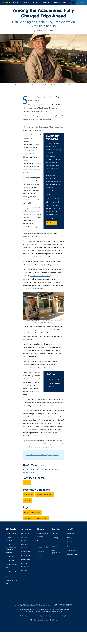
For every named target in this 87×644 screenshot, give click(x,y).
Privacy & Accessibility (43, 609)
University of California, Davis (25, 605)
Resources (55, 533)
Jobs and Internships (25, 565)
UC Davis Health (11, 533)
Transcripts (40, 551)
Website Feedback (73, 554)
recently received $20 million (40, 276)
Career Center (26, 559)
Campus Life (57, 3)
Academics (36, 3)
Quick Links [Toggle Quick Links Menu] (81, 3)
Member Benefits (43, 547)
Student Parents (27, 551)
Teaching (55, 538)
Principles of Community (61, 609)
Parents (24, 570)
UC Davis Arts (10, 560)
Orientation (25, 533)
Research (46, 3)
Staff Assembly (72, 550)
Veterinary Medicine (9, 539)
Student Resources (25, 539)
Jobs (69, 546)
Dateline (27, 482)
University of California (32, 612)
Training (70, 538)
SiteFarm (53, 620)
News (65, 3)
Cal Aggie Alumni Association (42, 535)
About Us (15, 3)
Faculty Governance (56, 551)
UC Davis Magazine (40, 556)
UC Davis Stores (11, 556)
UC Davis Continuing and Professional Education (11, 548)
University (28, 500)
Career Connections (41, 541)
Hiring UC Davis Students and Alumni (11, 574)
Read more (51, 223)
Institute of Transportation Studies (36, 518)
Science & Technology (44, 494)
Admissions (26, 3)
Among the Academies (32, 512)
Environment (28, 494)
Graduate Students (24, 546)
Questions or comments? (25, 609)
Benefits (55, 546)
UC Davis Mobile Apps (11, 566)
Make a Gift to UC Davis (12, 582)
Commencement (27, 555)
